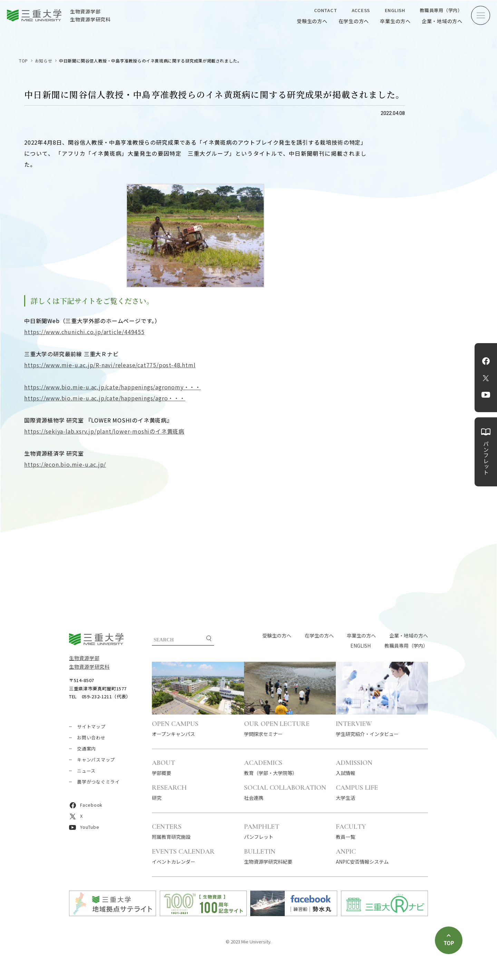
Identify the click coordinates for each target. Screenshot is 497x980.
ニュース (86, 771)
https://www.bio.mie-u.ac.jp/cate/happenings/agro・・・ (105, 398)
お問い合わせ (91, 738)
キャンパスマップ (96, 760)
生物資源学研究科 (89, 667)
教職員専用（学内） (441, 10)
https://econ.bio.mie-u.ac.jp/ (65, 464)
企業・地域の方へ (442, 21)
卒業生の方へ (395, 21)
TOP (23, 61)
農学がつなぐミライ (98, 782)
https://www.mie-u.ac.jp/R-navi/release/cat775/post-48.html (110, 365)
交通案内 (86, 749)
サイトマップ (91, 726)
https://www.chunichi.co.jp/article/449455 (84, 332)
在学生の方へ (354, 21)
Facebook (486, 361)
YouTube (486, 395)
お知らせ (43, 61)
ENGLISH (395, 10)
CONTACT (325, 10)
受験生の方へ (312, 21)
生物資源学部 (84, 658)
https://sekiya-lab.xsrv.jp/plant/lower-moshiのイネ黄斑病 (104, 431)
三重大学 (96, 639)
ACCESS (361, 10)
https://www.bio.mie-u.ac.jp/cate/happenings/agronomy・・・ (113, 387)
